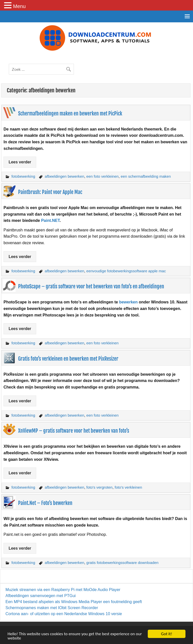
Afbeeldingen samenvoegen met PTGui (41, 596)
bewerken (129, 302)
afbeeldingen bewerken (64, 176)
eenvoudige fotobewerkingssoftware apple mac (126, 271)
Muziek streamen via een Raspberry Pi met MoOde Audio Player (63, 590)
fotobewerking (23, 176)
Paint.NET (50, 220)
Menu (19, 6)
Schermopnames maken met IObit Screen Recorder (52, 608)
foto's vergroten (100, 487)
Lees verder (20, 162)
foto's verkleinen (128, 487)
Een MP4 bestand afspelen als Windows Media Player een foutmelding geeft (74, 602)
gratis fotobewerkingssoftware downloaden (123, 563)
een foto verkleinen (103, 176)
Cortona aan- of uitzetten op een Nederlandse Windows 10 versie (64, 614)
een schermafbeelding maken (146, 176)
